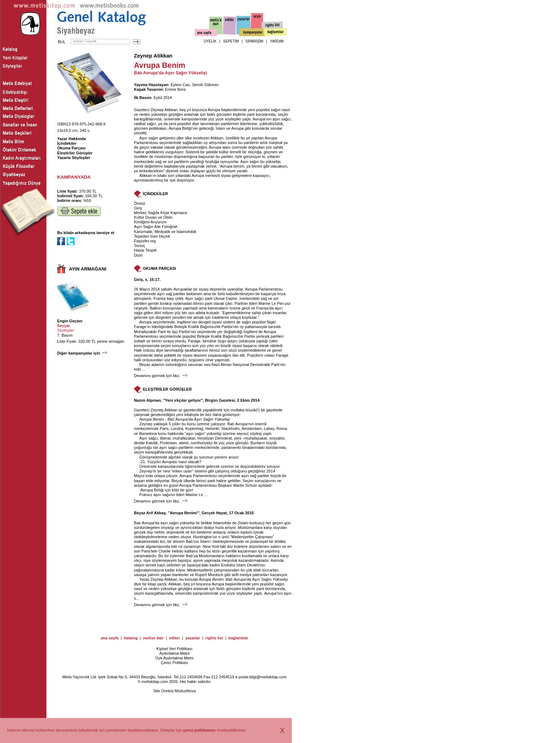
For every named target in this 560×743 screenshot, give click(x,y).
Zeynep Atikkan (153, 56)
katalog (131, 638)
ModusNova (185, 691)
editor (174, 638)
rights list (214, 638)
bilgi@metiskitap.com (268, 677)
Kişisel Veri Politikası (174, 649)
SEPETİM (231, 41)
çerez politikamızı (199, 730)
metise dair (153, 638)
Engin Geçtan (70, 321)
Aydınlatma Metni (174, 653)
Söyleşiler (66, 330)
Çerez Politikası (174, 663)
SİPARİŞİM (254, 41)
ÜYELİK (210, 41)
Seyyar (64, 326)
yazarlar (193, 638)
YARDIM (277, 41)
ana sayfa (110, 638)
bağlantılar (238, 638)
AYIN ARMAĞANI (88, 269)
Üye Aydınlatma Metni (174, 658)
